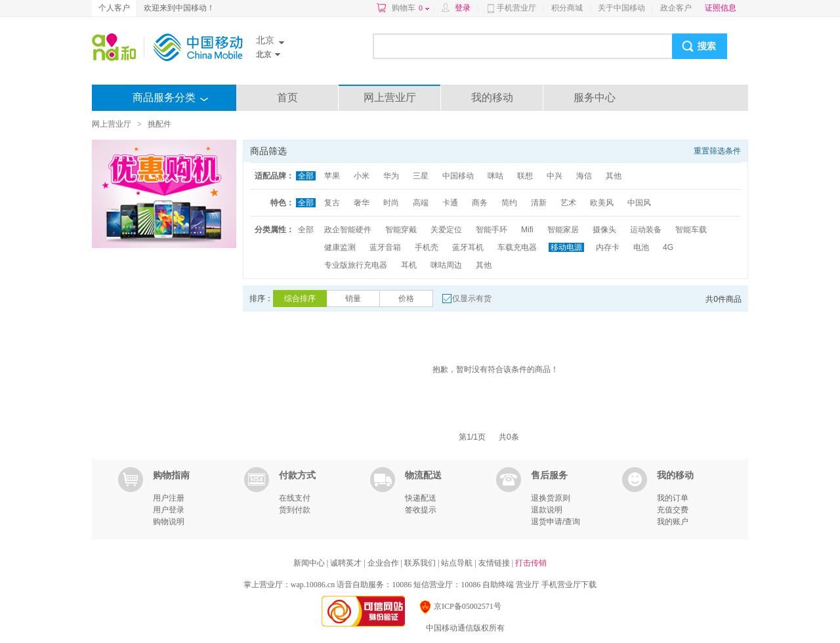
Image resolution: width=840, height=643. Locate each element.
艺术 (568, 203)
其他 (614, 176)
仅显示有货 (472, 299)
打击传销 (531, 563)
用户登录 (169, 510)
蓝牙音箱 (385, 247)
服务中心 (595, 97)
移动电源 (566, 247)
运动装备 (646, 230)
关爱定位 (446, 230)
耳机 (409, 265)
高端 (421, 203)
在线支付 (295, 498)
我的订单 (673, 498)
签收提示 (421, 510)
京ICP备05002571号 (460, 606)
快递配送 (421, 498)
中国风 (639, 203)
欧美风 (602, 203)
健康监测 (340, 247)
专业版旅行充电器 (356, 265)
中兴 (555, 176)
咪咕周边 (446, 265)
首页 (287, 97)
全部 (306, 176)
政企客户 (676, 8)
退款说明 (547, 510)
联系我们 (421, 563)
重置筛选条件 (717, 151)
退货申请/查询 (556, 522)
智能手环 (492, 230)
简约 (509, 203)
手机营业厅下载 (569, 585)
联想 (525, 176)
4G (668, 247)
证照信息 (721, 8)
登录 (463, 8)
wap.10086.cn (313, 585)
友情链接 (495, 563)
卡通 (450, 203)
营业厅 (528, 585)
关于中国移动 (621, 8)
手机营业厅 (516, 8)
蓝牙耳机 (468, 247)
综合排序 (300, 299)
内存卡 (608, 247)
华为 (391, 176)
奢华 (362, 203)
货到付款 (295, 510)
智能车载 (691, 230)
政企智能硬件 (348, 230)
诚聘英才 (347, 563)
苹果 (332, 176)
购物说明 (169, 522)
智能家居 (563, 230)
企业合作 (384, 563)
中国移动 (458, 176)
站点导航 (458, 563)
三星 (421, 176)
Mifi (527, 230)
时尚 (391, 203)
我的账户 (673, 522)
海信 (584, 176)
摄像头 (604, 230)
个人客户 (114, 8)
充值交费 (673, 510)
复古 (332, 203)
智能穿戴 (401, 230)
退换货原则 (551, 498)
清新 (539, 203)
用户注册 (169, 498)
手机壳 (427, 247)
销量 (353, 299)
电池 (641, 247)
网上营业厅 (390, 97)
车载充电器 (517, 247)
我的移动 (492, 97)
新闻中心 (310, 563)
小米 (362, 176)
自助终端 (498, 585)
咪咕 (495, 176)
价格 (406, 299)
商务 (480, 203)
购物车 (410, 8)
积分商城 (567, 8)
